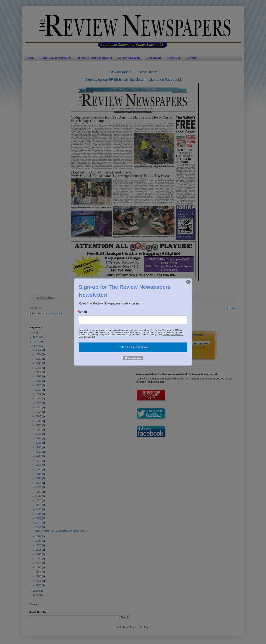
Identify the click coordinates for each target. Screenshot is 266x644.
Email (83, 312)
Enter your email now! (133, 347)
